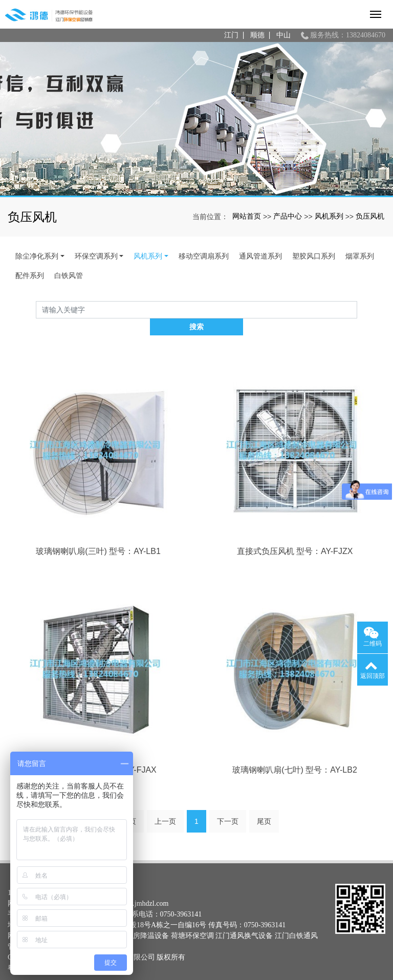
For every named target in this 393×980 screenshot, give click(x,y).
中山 (283, 35)
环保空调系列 (96, 256)
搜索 (357, 310)
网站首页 (247, 216)
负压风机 (370, 216)
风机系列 (329, 216)
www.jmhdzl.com (143, 886)
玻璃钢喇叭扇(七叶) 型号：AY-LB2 (295, 753)
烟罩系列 (360, 256)
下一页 (228, 804)
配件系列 (30, 275)
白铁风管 (69, 275)
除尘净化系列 (37, 256)
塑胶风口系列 (314, 256)
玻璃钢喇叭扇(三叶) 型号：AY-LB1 (98, 534)
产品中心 (288, 216)
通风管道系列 (260, 256)
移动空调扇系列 (204, 256)
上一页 (165, 804)
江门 (231, 35)
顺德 (257, 35)
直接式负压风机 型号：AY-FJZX (295, 534)
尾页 (264, 804)
